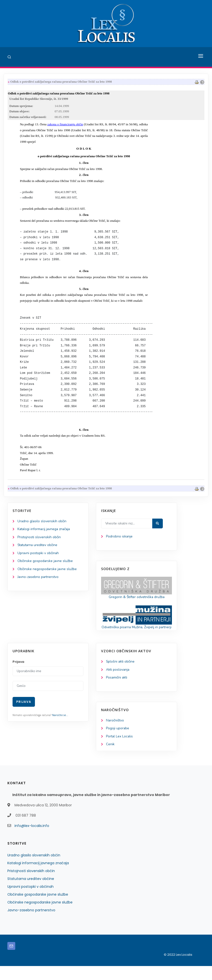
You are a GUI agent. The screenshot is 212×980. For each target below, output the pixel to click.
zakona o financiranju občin (65, 125)
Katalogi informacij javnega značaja (45, 536)
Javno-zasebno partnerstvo (39, 585)
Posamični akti (117, 691)
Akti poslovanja (118, 683)
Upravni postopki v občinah (38, 560)
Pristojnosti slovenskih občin (39, 544)
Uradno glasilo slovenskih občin (42, 528)
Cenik (110, 758)
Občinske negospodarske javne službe (47, 577)
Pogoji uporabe (118, 742)
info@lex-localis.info (32, 840)
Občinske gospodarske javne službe (45, 568)
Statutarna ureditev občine (38, 552)
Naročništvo (115, 734)
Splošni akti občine (121, 675)
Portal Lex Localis (120, 750)
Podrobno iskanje (119, 543)
